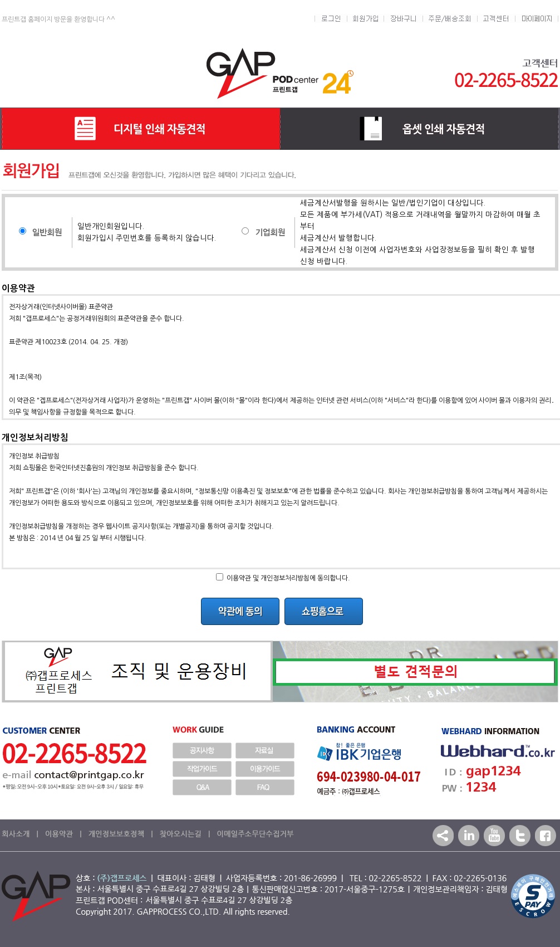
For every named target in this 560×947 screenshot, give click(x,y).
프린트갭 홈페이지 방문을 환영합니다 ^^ (58, 19)
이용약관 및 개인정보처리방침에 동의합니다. (288, 578)
